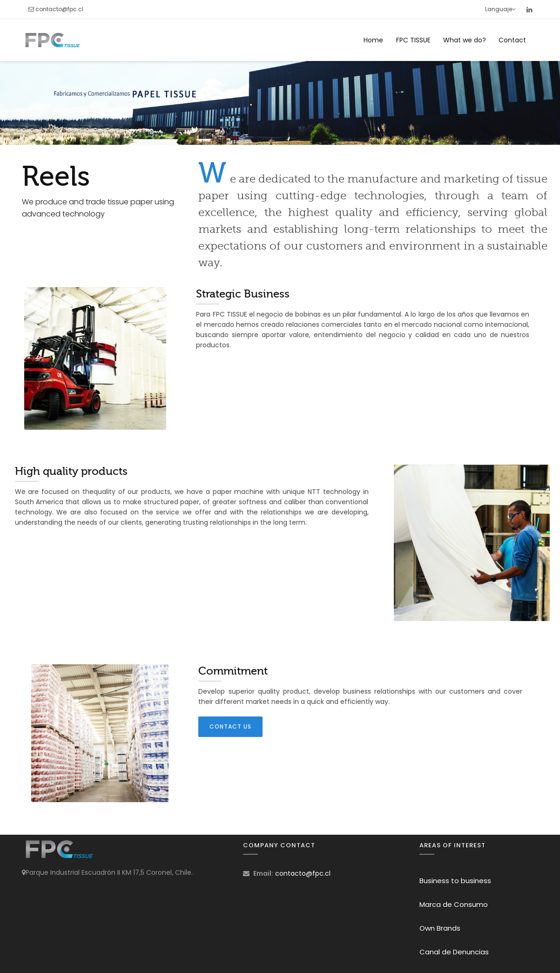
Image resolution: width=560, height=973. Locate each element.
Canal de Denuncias (454, 952)
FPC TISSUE (413, 40)
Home (373, 40)
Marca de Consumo (454, 904)
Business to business (455, 881)
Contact (512, 40)
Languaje (500, 9)
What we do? (465, 40)
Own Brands (440, 928)
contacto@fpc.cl (59, 9)
